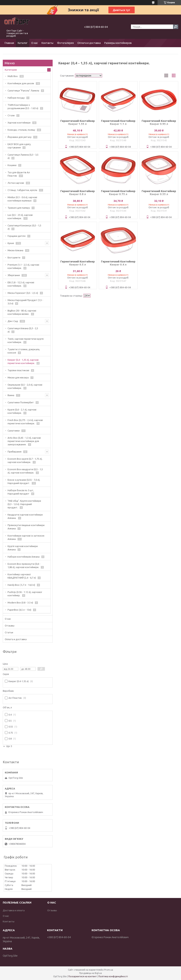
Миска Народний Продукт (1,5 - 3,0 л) (25, 302)
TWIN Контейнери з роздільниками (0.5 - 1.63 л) (23, 107)
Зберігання (14, 275)
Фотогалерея (65, 43)
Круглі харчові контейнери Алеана (23, 548)
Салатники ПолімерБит (21, 402)
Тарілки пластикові (18, 370)
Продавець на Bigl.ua (90, 973)
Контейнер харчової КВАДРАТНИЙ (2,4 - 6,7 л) (22, 576)
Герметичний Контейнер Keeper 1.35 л (78, 122)
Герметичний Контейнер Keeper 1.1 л (118, 122)
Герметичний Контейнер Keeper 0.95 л (159, 122)
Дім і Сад (13, 321)
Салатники (14, 431)
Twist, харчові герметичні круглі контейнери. (26, 340)
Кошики (12, 165)
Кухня (11, 243)
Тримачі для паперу (19, 208)
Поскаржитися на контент (83, 976)
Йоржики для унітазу (19, 137)
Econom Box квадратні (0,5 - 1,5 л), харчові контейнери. (25, 471)
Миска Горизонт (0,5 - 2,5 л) (23, 293)
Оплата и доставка (89, 43)
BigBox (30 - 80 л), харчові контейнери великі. (22, 312)
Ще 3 (9, 746)
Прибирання (14, 452)
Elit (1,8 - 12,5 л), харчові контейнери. (21, 284)
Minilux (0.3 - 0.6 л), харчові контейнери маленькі (22, 199)
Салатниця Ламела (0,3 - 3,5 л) (23, 156)
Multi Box (13, 76)
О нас (35, 43)
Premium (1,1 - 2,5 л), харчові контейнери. (23, 266)
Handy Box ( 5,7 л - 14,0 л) (21, 585)
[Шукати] (176, 27)
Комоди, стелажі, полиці (21, 130)
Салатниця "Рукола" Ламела (23, 90)
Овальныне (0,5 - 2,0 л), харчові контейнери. (25, 386)
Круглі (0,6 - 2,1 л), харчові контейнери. (22, 411)
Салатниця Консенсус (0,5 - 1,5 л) (24, 227)
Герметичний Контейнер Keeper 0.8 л (78, 193)
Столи (11, 115)
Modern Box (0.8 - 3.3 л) (20, 603)
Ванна (11, 395)
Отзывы (10, 626)
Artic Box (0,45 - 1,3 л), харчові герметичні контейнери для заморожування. (24, 441)
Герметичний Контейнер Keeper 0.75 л (118, 193)
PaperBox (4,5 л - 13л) (19, 610)
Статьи (9, 632)
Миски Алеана (15, 250)
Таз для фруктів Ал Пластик (19, 174)
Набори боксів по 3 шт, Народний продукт (21, 492)
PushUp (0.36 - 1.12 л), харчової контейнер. (25, 594)
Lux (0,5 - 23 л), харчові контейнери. (20, 217)
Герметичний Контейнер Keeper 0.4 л (118, 263)
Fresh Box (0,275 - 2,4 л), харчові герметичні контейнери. (25, 422)
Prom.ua (109, 970)
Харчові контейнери (19, 123)
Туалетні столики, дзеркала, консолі (24, 351)
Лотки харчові (16, 183)
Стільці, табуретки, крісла (22, 190)
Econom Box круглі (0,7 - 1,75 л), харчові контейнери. (25, 460)
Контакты (47, 43)
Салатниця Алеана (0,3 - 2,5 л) (23, 330)
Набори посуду (16, 98)
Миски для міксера (18, 377)
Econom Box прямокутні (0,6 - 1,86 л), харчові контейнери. (24, 565)
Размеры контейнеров (118, 43)
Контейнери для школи (21, 83)
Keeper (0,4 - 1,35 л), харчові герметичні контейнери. (23, 361)
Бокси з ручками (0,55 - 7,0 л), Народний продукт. (24, 481)
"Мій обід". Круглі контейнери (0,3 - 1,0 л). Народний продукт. (24, 504)
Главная (9, 43)
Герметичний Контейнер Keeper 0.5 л (78, 263)
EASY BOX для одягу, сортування (19, 146)
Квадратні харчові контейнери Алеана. (25, 516)
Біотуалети (14, 257)
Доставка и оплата (14, 910)
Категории (11, 70)
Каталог (23, 43)
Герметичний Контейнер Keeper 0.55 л (159, 193)
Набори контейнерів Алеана (24, 557)
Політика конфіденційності (113, 976)
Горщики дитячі (17, 236)
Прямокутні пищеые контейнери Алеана (26, 527)
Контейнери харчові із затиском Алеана (26, 537)
